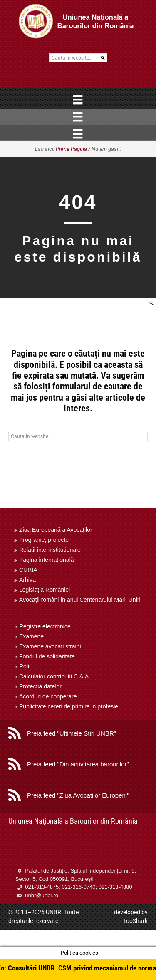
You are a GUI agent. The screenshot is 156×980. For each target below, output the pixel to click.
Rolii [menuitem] (25, 666)
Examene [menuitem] (31, 636)
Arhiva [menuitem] (27, 580)
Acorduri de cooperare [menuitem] (48, 696)
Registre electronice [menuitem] (45, 626)
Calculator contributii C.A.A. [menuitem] (55, 676)
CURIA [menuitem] (28, 570)
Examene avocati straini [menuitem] (50, 646)
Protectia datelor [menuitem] (40, 686)
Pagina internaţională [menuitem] (47, 560)
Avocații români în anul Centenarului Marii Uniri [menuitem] (80, 600)
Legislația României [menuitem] (45, 590)
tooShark (136, 921)
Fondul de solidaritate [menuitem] (47, 656)
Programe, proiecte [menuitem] (44, 540)
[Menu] (78, 100)
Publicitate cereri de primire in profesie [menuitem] (69, 706)
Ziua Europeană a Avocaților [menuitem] (56, 530)
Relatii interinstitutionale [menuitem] (50, 550)
